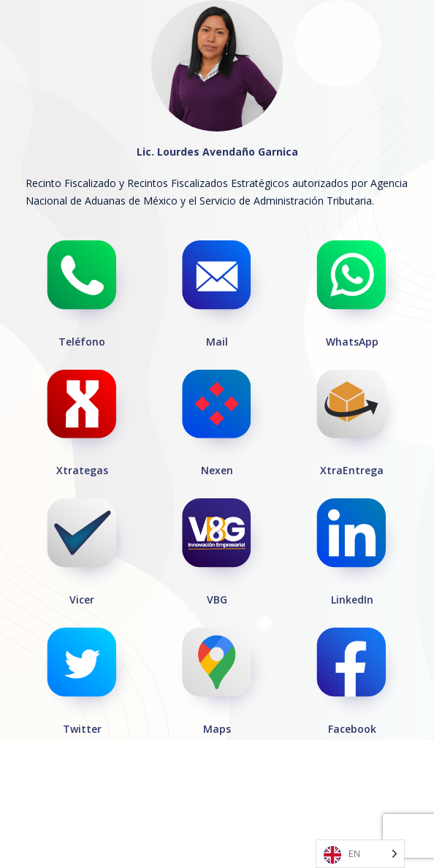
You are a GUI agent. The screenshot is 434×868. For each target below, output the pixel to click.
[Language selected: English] (360, 854)
